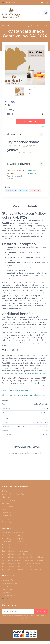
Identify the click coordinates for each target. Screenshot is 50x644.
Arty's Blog (6, 522)
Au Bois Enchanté (41, 404)
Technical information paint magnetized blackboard (23, 557)
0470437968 (10, 2)
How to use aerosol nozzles (13, 542)
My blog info (8, 599)
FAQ (4, 510)
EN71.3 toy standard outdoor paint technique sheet (23, 560)
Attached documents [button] (25, 164)
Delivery (5, 491)
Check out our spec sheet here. (15, 390)
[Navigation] (33, 13)
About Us (6, 497)
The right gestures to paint (13, 539)
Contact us (6, 516)
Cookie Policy (7, 513)
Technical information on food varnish (17, 566)
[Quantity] (9, 121)
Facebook (11, 191)
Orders (5, 586)
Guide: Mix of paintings (11, 536)
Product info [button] (25, 135)
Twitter (23, 191)
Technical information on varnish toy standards (21, 563)
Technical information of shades (15, 551)
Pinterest (35, 191)
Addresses (6, 592)
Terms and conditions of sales (14, 494)
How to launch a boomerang (14, 532)
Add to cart (31, 121)
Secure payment (9, 500)
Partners (6, 503)
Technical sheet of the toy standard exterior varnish (23, 570)
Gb (44, 2)
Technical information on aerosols (16, 548)
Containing (9, 110)
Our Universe (7, 506)
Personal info (7, 580)
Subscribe (41, 611)
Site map (6, 519)
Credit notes (7, 589)
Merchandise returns (10, 583)
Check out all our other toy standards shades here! (24, 395)
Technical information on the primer (17, 554)
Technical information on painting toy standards (21, 545)
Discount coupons (9, 596)
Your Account (9, 576)
